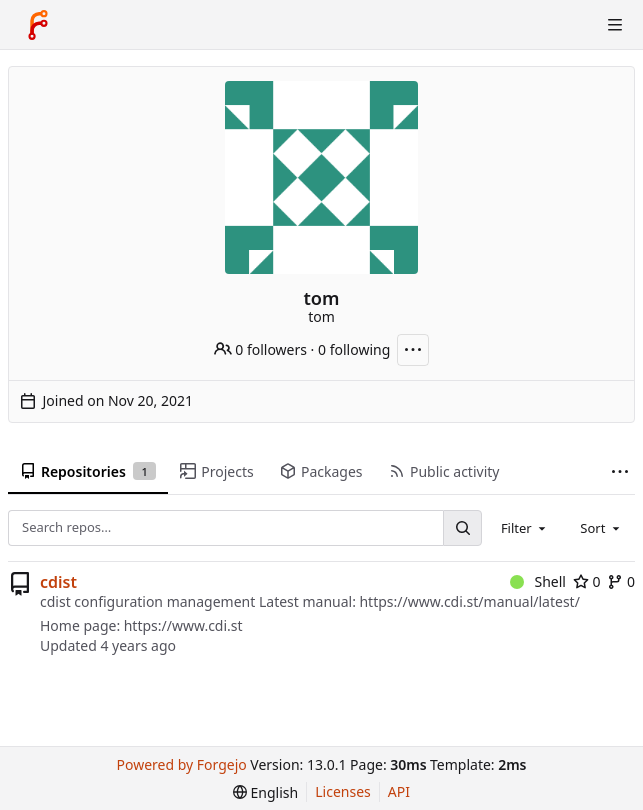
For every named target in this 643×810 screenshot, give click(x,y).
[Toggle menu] (615, 25)
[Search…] (462, 527)
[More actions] (413, 350)
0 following (354, 349)
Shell (538, 581)
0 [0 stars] (587, 581)
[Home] (38, 25)
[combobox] (525, 528)
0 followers (260, 349)
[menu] (265, 792)
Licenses (343, 791)
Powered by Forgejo (182, 764)
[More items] (620, 472)
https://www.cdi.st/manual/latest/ (469, 601)
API (399, 791)
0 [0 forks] (621, 581)
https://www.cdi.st (183, 625)
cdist (58, 582)
